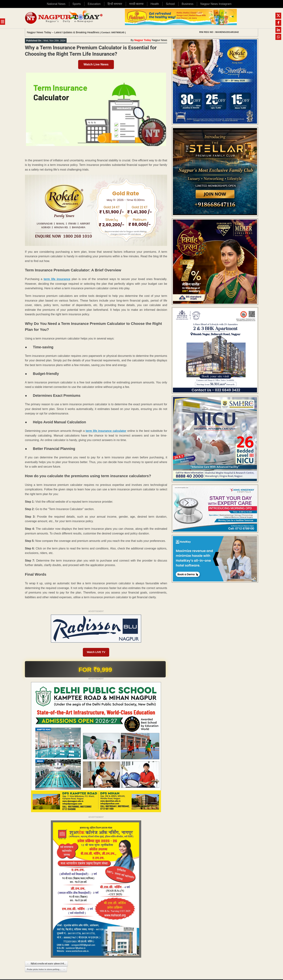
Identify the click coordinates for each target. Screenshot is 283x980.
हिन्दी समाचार (115, 4)
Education (94, 4)
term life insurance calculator (106, 431)
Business (187, 4)
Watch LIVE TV (96, 653)
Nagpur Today (143, 40)
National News (56, 4)
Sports (77, 4)
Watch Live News (96, 64)
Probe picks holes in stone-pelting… (46, 970)
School (170, 4)
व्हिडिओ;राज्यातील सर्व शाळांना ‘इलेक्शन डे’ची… (46, 965)
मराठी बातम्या (136, 4)
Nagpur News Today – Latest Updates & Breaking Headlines (63, 32)
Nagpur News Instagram (216, 4)
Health (155, 4)
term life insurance (57, 279)
